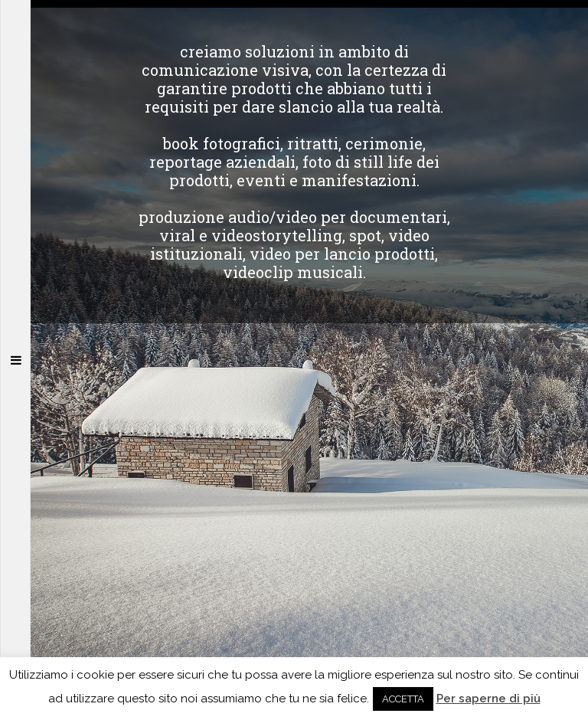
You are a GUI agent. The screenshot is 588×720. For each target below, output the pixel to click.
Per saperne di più (488, 699)
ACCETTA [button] (403, 699)
